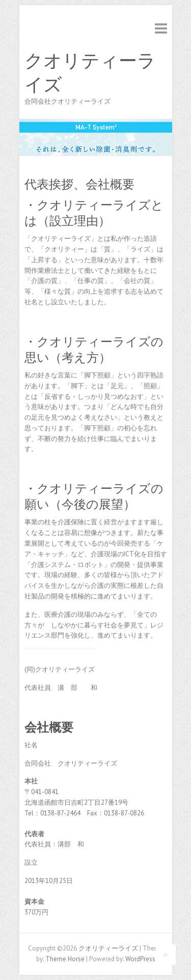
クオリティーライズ (90, 73)
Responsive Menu (161, 28)
